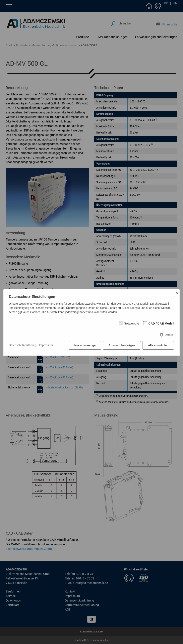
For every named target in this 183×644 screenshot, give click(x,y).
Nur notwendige (85, 345)
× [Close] (177, 293)
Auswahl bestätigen (122, 345)
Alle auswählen (158, 345)
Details (169, 335)
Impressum (46, 345)
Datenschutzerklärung (22, 345)
